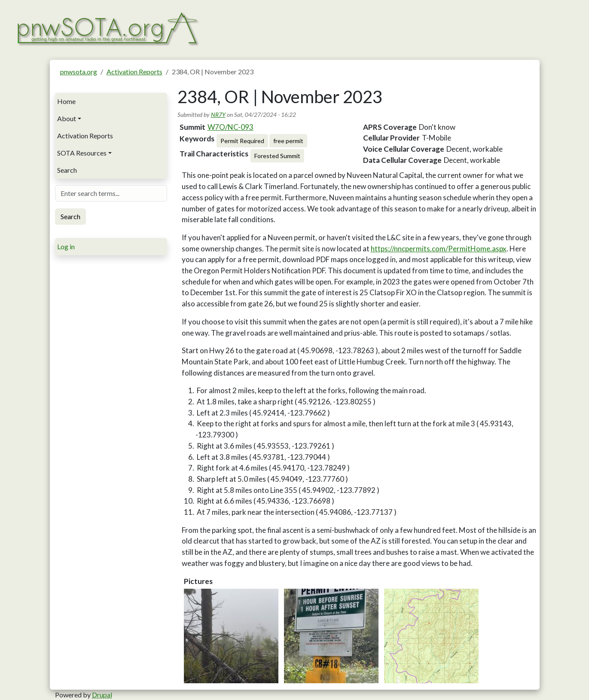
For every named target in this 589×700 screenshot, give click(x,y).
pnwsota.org (79, 72)
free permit (288, 141)
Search (67, 170)
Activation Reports (134, 72)
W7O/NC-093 (230, 127)
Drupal (102, 695)
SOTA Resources (82, 153)
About (67, 118)
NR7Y (218, 115)
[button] (231, 636)
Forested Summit (277, 156)
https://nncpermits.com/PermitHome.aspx (439, 249)
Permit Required (242, 141)
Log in (66, 246)
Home (66, 101)
